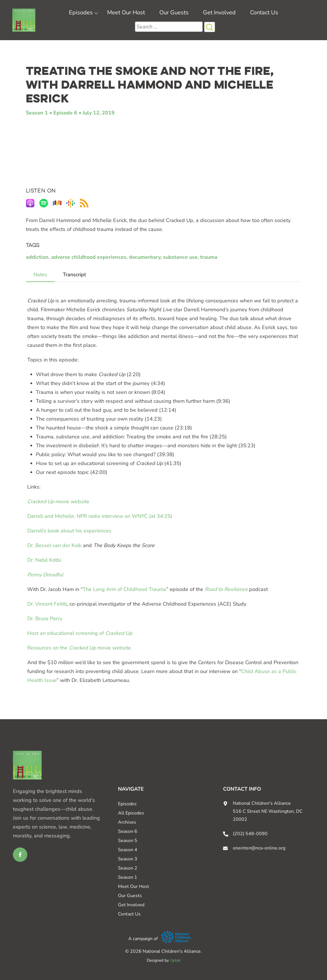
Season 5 (128, 841)
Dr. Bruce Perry (45, 619)
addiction (37, 257)
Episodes (81, 12)
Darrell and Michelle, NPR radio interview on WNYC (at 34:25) (100, 516)
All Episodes (131, 813)
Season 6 (128, 831)
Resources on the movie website (79, 648)
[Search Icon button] (210, 27)
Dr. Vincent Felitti (47, 604)
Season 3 (128, 859)
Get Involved (219, 12)
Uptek (175, 960)
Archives (127, 822)
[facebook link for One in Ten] (20, 855)
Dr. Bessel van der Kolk (54, 545)
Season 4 (128, 850)
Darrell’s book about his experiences (69, 531)
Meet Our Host (126, 12)
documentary (145, 257)
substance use (180, 257)
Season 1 (37, 113)
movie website (58, 501)
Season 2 (128, 868)
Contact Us (264, 12)
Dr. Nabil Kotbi (44, 560)
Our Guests (174, 12)
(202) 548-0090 (250, 834)
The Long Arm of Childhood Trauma (124, 589)
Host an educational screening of (80, 633)
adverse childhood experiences (89, 257)
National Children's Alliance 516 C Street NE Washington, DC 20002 (268, 811)
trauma (209, 257)
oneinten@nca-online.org (259, 848)
